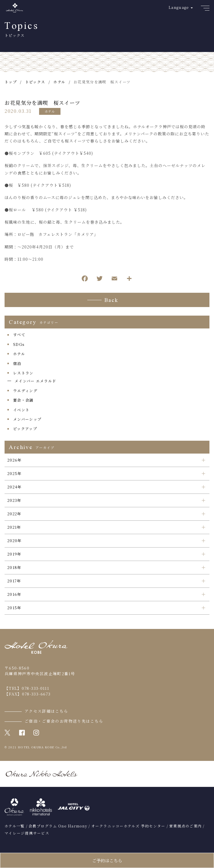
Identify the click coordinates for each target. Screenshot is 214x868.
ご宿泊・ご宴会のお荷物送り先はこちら (64, 721)
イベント (21, 410)
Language (179, 7)
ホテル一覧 (15, 826)
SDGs (19, 344)
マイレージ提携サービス (27, 833)
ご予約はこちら (107, 860)
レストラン (23, 373)
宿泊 (17, 363)
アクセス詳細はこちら (47, 711)
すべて (19, 335)
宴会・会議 (23, 400)
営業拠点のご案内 (185, 826)
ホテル (50, 111)
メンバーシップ (27, 419)
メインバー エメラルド (35, 381)
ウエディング (25, 391)
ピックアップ (25, 429)
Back (111, 301)
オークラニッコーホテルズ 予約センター (128, 826)
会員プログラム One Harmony (58, 826)
